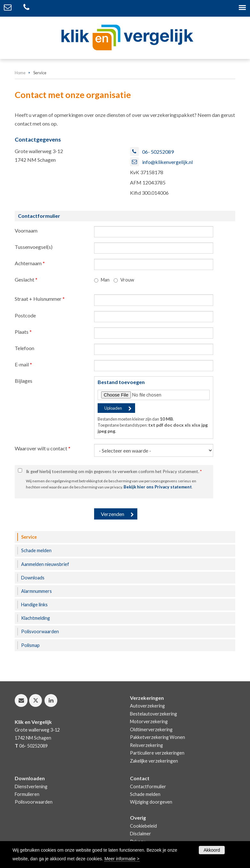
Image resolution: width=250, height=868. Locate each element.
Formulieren (27, 794)
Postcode (25, 315)
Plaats (23, 332)
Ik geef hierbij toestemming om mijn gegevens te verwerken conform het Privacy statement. (114, 471)
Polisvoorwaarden (34, 802)
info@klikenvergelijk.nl (167, 162)
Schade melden (145, 794)
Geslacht (26, 279)
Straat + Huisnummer (40, 299)
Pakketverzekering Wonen (157, 737)
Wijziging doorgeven (151, 802)
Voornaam (26, 230)
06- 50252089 (158, 152)
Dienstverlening (31, 786)
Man (105, 280)
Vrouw (127, 280)
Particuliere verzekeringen (157, 753)
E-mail (23, 364)
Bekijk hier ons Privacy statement (158, 487)
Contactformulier (148, 786)
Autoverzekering (147, 706)
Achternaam (30, 263)
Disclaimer (141, 834)
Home (20, 73)
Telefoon (24, 348)
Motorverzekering (149, 721)
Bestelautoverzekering (153, 714)
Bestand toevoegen (121, 382)
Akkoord (212, 850)
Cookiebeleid (143, 826)
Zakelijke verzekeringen (154, 761)
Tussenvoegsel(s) (34, 247)
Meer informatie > (122, 859)
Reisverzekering (146, 745)
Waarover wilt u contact (43, 448)
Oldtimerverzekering (151, 729)
